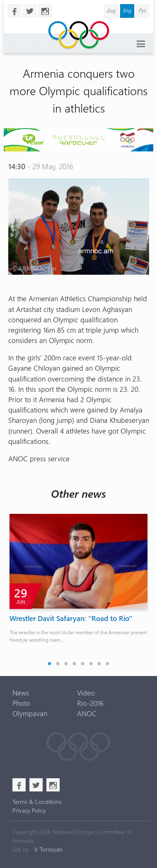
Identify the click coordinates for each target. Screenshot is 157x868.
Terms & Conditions (37, 802)
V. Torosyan (48, 849)
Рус (143, 10)
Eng (127, 10)
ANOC (87, 713)
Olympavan (30, 713)
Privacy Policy (29, 810)
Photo (21, 703)
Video (86, 693)
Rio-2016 (90, 703)
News (21, 693)
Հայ (111, 10)
